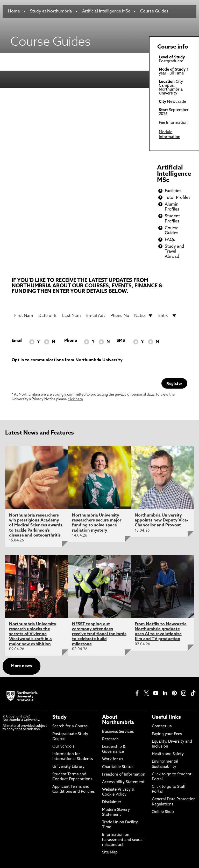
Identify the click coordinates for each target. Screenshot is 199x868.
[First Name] (24, 316)
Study (59, 717)
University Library (68, 767)
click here (75, 399)
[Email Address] (96, 316)
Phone (71, 341)
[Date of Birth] (48, 316)
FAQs (170, 240)
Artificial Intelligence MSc (106, 11)
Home (14, 11)
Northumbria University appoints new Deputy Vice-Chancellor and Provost (161, 520)
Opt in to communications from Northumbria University (67, 360)
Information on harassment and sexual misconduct (123, 840)
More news (22, 666)
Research (110, 739)
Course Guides (154, 11)
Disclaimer (112, 802)
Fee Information (173, 123)
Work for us (113, 759)
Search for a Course (70, 726)
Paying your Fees (167, 734)
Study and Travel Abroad (175, 252)
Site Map (110, 853)
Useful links (166, 717)
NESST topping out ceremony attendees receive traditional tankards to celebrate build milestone (99, 634)
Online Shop (163, 812)
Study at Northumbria (51, 11)
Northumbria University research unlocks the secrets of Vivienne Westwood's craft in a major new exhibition (33, 634)
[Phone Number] (120, 316)
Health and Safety (168, 754)
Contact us (162, 726)
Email (17, 341)
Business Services (118, 732)
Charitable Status (118, 767)
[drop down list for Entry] (168, 316)
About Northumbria (118, 720)
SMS (121, 341)
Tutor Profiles (178, 198)
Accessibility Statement (123, 782)
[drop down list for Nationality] (144, 316)
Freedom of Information (124, 775)
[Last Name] (72, 316)
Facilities (173, 191)
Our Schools (63, 747)
